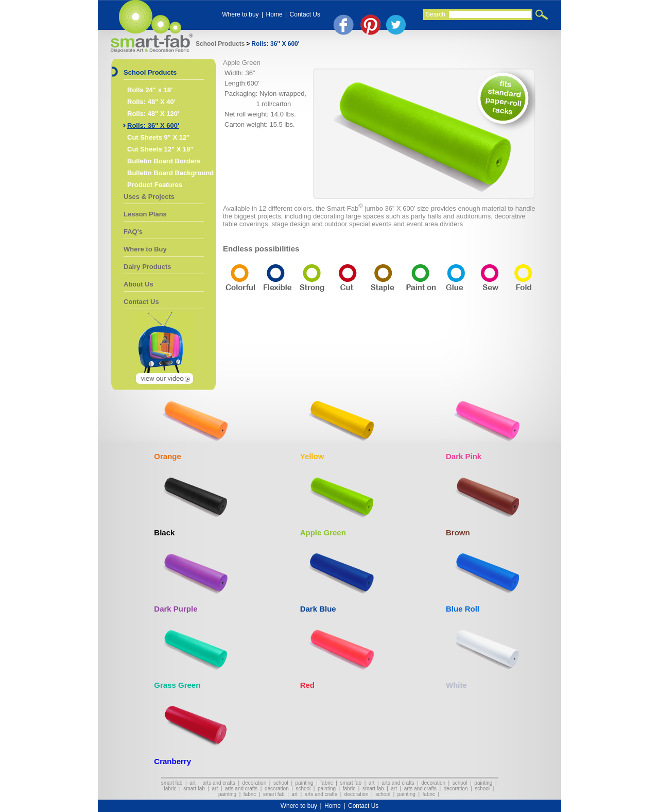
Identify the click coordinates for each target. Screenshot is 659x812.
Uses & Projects (149, 197)
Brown (458, 532)
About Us (138, 284)
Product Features (155, 185)
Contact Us (305, 14)
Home (274, 14)
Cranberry (172, 761)
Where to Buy (145, 249)
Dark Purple (176, 609)
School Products (220, 44)
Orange (168, 456)
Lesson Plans (145, 214)
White (456, 685)
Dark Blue (318, 609)
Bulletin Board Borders (164, 161)
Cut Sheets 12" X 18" (160, 149)
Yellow (312, 456)
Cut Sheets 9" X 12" (158, 137)
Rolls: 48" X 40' (151, 102)
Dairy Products (147, 267)
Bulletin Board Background (170, 173)
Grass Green (177, 685)
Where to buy (240, 14)
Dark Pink (464, 456)
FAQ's (133, 232)
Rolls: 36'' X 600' (275, 44)
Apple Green (323, 532)
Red (307, 685)
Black (164, 532)
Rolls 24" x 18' (150, 90)
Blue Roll (463, 609)
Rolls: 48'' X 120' (153, 114)
